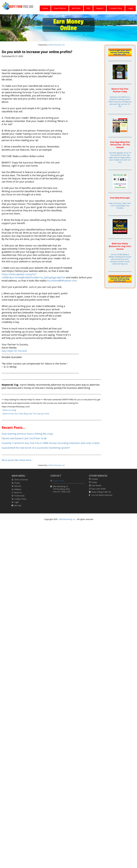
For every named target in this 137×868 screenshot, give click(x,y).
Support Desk (59, 481)
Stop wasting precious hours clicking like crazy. (28, 434)
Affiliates (18, 489)
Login (16, 502)
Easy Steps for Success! (14, 351)
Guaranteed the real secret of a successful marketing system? (36, 448)
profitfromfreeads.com (56, 45)
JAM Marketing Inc (67, 519)
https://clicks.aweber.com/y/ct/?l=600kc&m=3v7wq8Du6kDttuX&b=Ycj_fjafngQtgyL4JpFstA (34, 276)
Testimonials (19, 496)
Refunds (18, 486)
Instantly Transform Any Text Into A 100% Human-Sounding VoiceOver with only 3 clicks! (51, 443)
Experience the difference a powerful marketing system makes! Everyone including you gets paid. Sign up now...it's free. (120, 102)
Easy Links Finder (99, 489)
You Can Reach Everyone (102, 495)
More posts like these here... (17, 460)
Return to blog (9, 410)
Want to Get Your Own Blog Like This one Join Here (26, 414)
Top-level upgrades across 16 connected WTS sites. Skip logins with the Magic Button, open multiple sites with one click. (120, 157)
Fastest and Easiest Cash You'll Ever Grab (24, 438)
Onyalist (95, 479)
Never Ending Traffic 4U (101, 492)
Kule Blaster (96, 485)
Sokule (94, 482)
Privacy (17, 483)
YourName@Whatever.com (62, 281)
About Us (18, 493)
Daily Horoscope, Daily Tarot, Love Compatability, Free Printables (120, 206)
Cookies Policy (20, 499)
